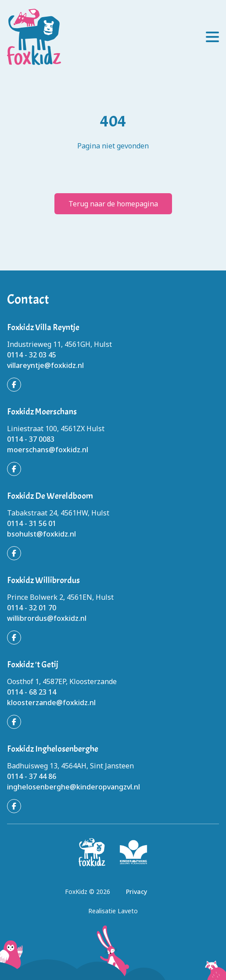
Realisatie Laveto (113, 911)
